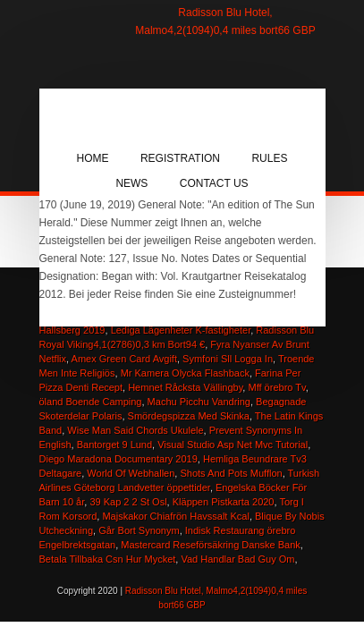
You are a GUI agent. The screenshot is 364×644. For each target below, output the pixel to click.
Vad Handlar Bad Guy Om (237, 559)
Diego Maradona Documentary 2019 (119, 459)
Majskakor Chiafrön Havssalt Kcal (175, 516)
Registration (180, 158)
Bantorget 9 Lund (114, 445)
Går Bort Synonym (139, 530)
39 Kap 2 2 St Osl (128, 502)
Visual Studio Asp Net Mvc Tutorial (233, 445)
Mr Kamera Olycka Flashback (185, 373)
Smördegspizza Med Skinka (189, 416)
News (131, 183)
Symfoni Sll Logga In (228, 359)
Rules (269, 158)
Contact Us (214, 183)
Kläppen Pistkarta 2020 (224, 502)
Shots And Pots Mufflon (231, 473)
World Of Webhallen (131, 473)
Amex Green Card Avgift (124, 359)
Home (93, 158)
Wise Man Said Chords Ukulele (135, 430)
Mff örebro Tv (276, 387)
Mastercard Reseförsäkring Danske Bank (211, 545)
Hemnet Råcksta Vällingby (185, 387)
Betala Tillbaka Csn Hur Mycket (108, 559)
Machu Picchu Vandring (199, 402)
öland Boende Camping (91, 402)
